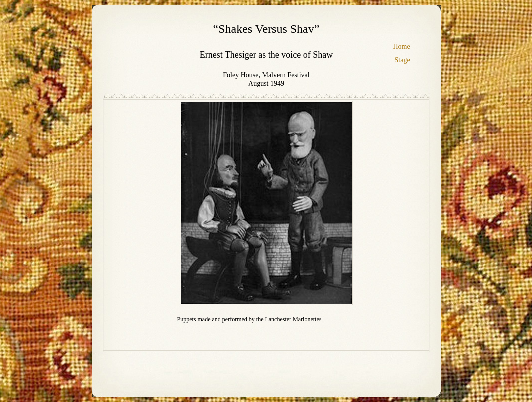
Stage (403, 60)
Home (402, 47)
